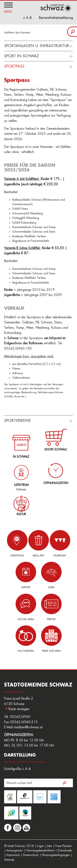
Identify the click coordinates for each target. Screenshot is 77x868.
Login (40, 846)
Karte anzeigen (19, 709)
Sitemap (9, 860)
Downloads (65, 850)
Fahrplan (60, 543)
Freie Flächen (51, 639)
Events (26, 575)
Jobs (51, 575)
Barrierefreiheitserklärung (56, 18)
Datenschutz (31, 855)
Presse (51, 607)
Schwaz (20, 475)
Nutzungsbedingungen (56, 855)
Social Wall (26, 607)
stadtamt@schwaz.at (28, 727)
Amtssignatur (15, 850)
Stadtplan (17, 543)
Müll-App (39, 543)
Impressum (13, 855)
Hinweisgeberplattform (40, 850)
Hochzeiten (26, 639)
